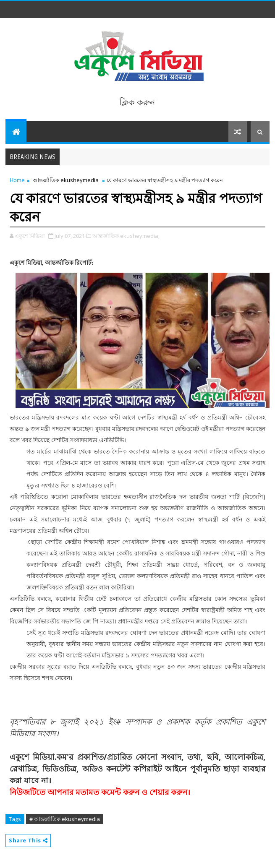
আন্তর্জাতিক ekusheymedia (66, 180)
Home (17, 180)
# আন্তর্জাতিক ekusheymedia (65, 819)
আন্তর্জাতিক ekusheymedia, (126, 236)
